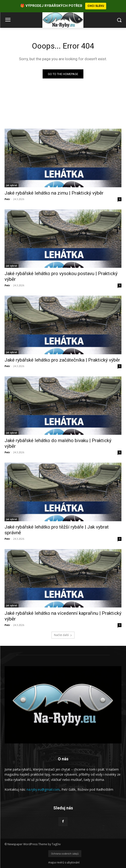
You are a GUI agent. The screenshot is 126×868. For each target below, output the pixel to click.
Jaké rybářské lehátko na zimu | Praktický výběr (54, 193)
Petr (7, 199)
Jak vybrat (12, 185)
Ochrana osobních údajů (65, 854)
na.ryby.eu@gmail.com (43, 789)
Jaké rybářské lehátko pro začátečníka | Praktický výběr (62, 360)
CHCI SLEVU (96, 6)
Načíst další (63, 635)
